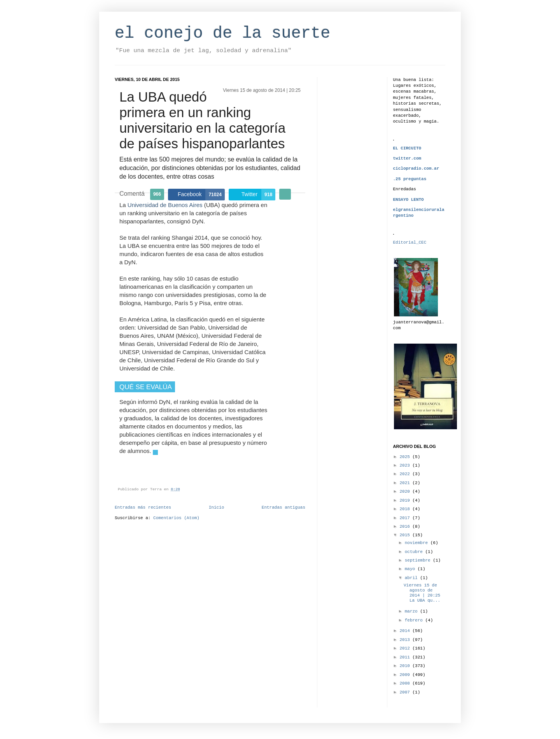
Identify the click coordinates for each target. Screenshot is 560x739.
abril (413, 578)
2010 (406, 666)
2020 (406, 491)
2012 (406, 648)
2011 (406, 657)
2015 (406, 535)
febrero (415, 620)
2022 (406, 474)
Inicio (217, 507)
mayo (411, 569)
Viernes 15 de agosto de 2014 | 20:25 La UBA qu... (422, 593)
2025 (406, 457)
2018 (406, 509)
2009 (406, 675)
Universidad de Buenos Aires (165, 205)
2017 (406, 518)
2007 (406, 692)
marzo (413, 611)
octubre (415, 552)
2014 (406, 631)
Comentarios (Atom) (176, 518)
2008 (406, 683)
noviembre (418, 543)
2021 (406, 483)
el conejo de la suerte (223, 33)
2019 (406, 500)
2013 (406, 640)
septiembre (419, 560)
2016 (406, 527)
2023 (406, 465)
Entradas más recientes (143, 507)
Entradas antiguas (283, 507)
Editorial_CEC (410, 242)
